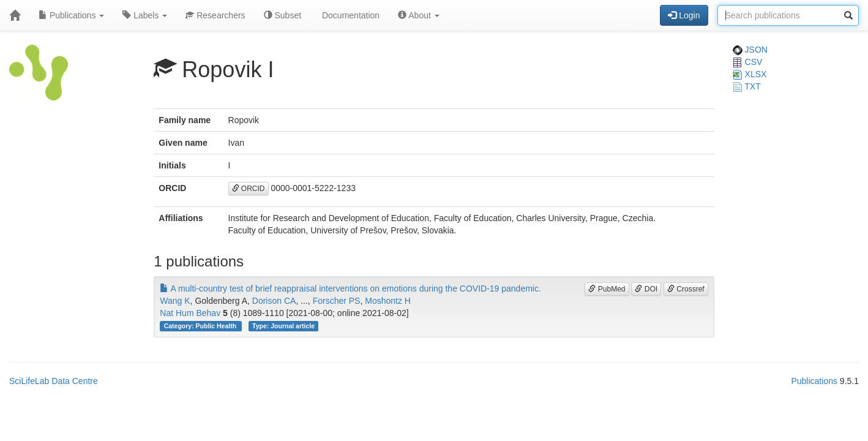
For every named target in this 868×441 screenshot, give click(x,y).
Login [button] (684, 15)
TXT (747, 86)
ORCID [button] (249, 189)
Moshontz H (388, 301)
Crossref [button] (686, 289)
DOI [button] (646, 289)
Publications (71, 15)
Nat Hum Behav (190, 313)
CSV (748, 62)
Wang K (175, 301)
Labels (145, 15)
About (419, 15)
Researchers (215, 15)
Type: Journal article (283, 326)
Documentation (350, 15)
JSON (750, 50)
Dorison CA (274, 301)
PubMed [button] (607, 289)
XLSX (750, 74)
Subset (282, 15)
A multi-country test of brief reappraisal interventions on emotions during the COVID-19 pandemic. (350, 288)
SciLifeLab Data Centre (54, 381)
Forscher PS (337, 301)
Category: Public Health (201, 326)
